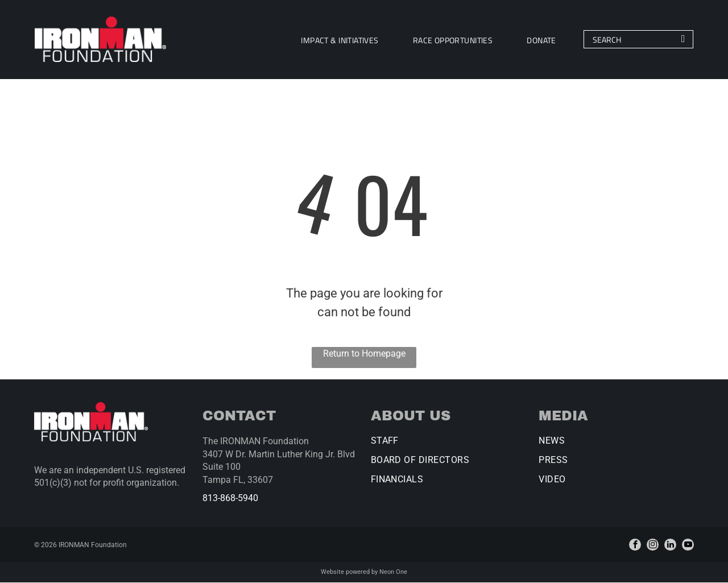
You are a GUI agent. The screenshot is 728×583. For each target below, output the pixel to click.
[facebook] (635, 545)
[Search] (637, 40)
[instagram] (653, 545)
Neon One (393, 572)
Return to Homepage (364, 354)
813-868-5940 (230, 499)
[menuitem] (338, 40)
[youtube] (688, 545)
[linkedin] (670, 545)
